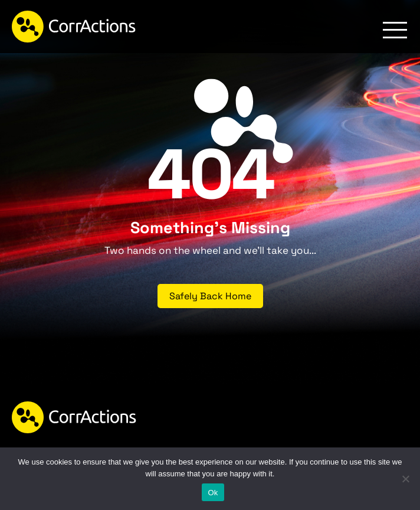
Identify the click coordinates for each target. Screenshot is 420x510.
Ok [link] (213, 493)
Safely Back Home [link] (210, 296)
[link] (74, 27)
